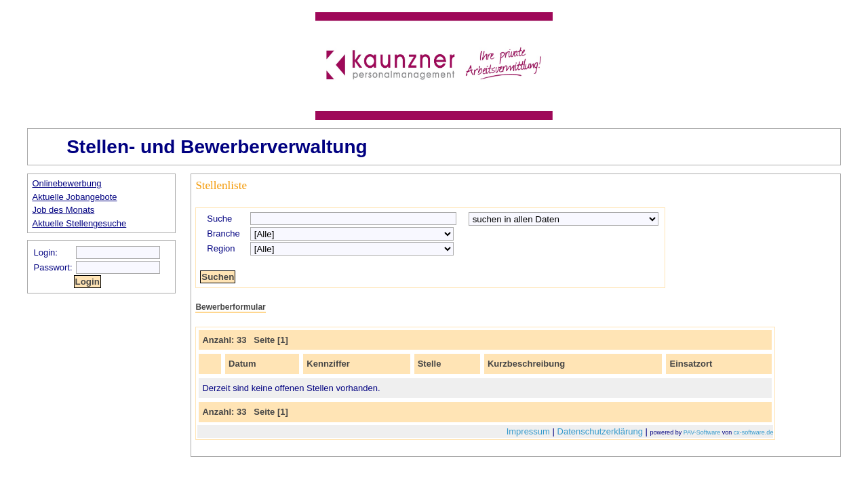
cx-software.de (754, 432)
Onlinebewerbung (67, 183)
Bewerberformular (230, 307)
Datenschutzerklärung (600, 431)
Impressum (528, 431)
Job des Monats (64, 210)
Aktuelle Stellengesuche (80, 223)
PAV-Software (702, 432)
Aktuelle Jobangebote (75, 197)
